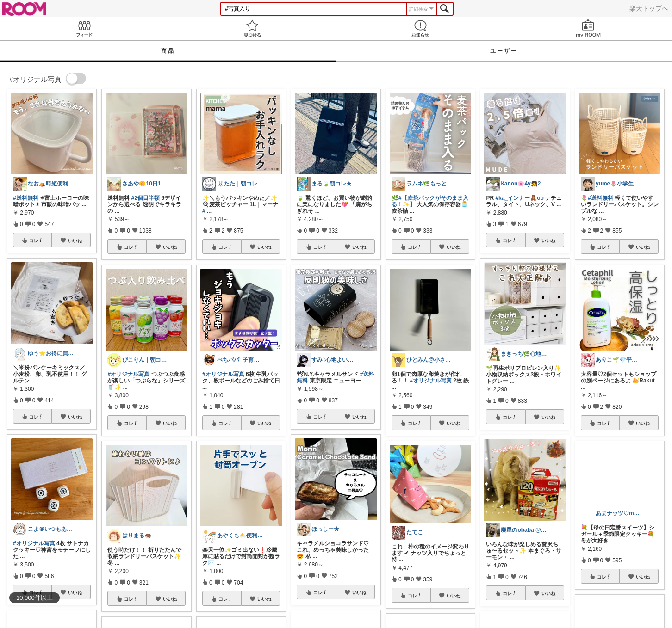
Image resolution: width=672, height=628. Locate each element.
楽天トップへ (649, 8)
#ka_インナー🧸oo (519, 198)
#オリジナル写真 (34, 543)
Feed (84, 28)
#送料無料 (26, 198)
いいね (75, 240)
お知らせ (420, 28)
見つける (252, 28)
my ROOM (588, 28)
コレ (36, 240)
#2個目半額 (146, 198)
